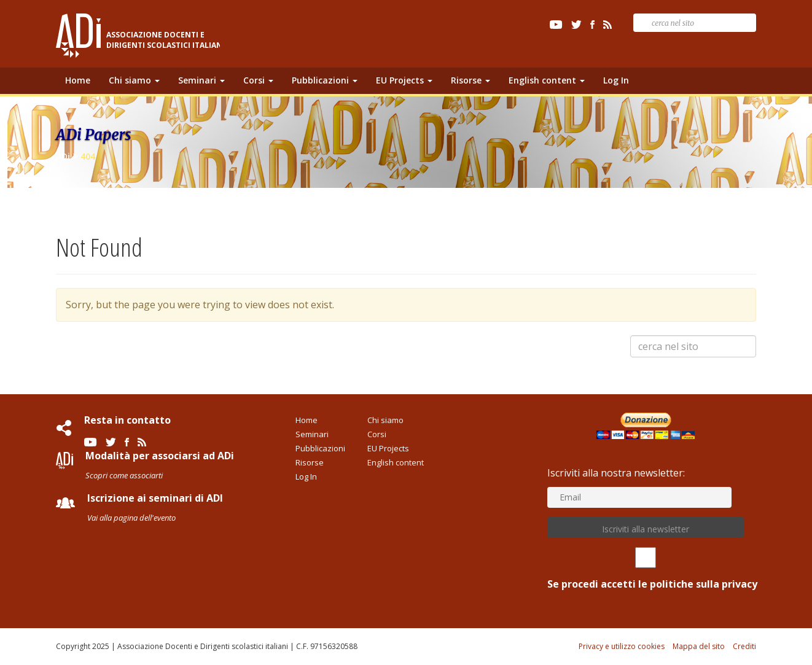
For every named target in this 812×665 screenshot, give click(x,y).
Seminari (201, 80)
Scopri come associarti (124, 475)
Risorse (470, 80)
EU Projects (404, 80)
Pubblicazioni (325, 80)
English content (547, 80)
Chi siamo (134, 80)
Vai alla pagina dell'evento (131, 518)
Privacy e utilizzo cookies (622, 646)
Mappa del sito (699, 646)
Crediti (744, 646)
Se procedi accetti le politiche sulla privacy (646, 569)
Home (78, 80)
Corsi (258, 80)
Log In (616, 80)
